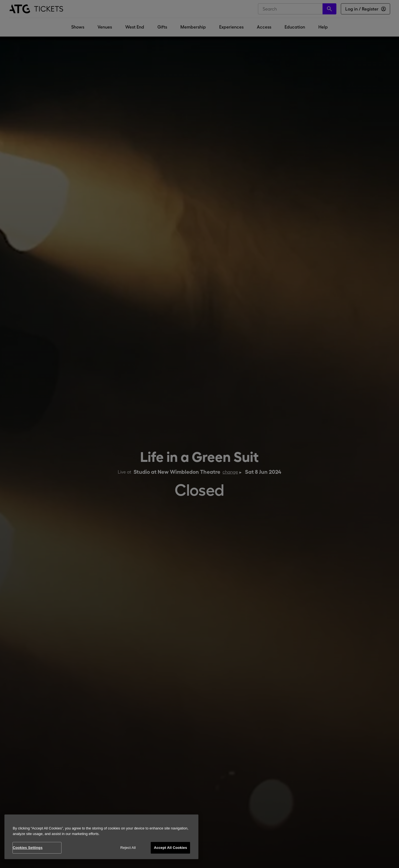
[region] (101, 837)
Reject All (128, 848)
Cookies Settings (28, 848)
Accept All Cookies (170, 848)
